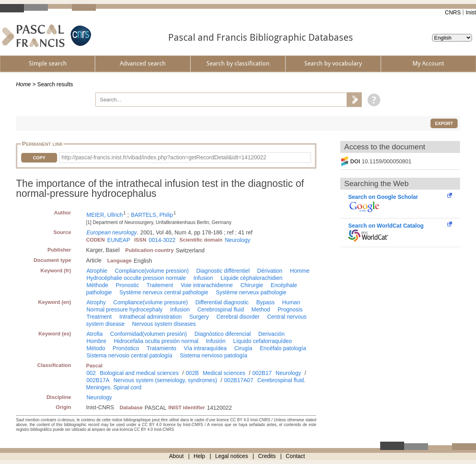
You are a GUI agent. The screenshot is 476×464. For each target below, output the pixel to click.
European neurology (111, 232)
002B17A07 (239, 380)
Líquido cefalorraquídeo (263, 341)
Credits (267, 456)
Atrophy (96, 302)
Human (291, 302)
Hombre (96, 341)
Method (261, 309)
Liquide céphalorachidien (251, 278)
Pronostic (127, 285)
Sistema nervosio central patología (129, 355)
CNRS (453, 12)
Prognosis (290, 309)
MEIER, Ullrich (104, 215)
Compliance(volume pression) (152, 271)
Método (96, 348)
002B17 (262, 373)
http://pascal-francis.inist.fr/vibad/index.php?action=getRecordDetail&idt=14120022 (164, 157)
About (176, 456)
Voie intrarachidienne (207, 285)
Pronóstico (126, 348)
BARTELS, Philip (152, 215)
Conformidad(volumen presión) (149, 334)
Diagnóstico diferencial (223, 334)
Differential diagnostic (222, 302)
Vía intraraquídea (205, 348)
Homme (300, 271)
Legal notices (232, 456)
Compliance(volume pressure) (151, 302)
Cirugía (243, 348)
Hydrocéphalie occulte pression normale (136, 278)
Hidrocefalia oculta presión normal (156, 341)
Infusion (203, 278)
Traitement (160, 285)
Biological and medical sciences (139, 373)
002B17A (98, 380)
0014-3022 (162, 240)
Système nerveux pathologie (251, 292)
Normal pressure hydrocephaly (124, 309)
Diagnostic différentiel (223, 271)
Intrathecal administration (151, 317)
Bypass (266, 302)
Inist (471, 12)
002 (91, 373)
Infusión (216, 341)
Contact (296, 456)
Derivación (272, 334)
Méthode (97, 285)
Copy (39, 158)
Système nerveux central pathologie (164, 292)
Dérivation (270, 271)
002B (192, 373)
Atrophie (97, 271)
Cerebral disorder (238, 317)
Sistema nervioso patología (213, 355)
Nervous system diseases (164, 324)
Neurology (238, 240)
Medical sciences (224, 373)
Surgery (199, 317)
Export (444, 123)
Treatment (99, 317)
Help (199, 456)
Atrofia (94, 334)
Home (23, 84)
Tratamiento (161, 348)
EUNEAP (119, 240)
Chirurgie (252, 285)
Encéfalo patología (283, 348)
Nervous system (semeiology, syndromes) (165, 380)
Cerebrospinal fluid (221, 309)
